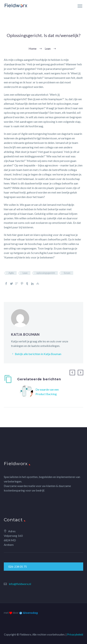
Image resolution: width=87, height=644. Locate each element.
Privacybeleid (75, 634)
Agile (11, 273)
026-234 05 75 (18, 566)
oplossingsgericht (46, 273)
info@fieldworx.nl (20, 584)
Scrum (67, 273)
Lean (25, 273)
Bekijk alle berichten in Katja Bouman (38, 354)
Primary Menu (80, 6)
